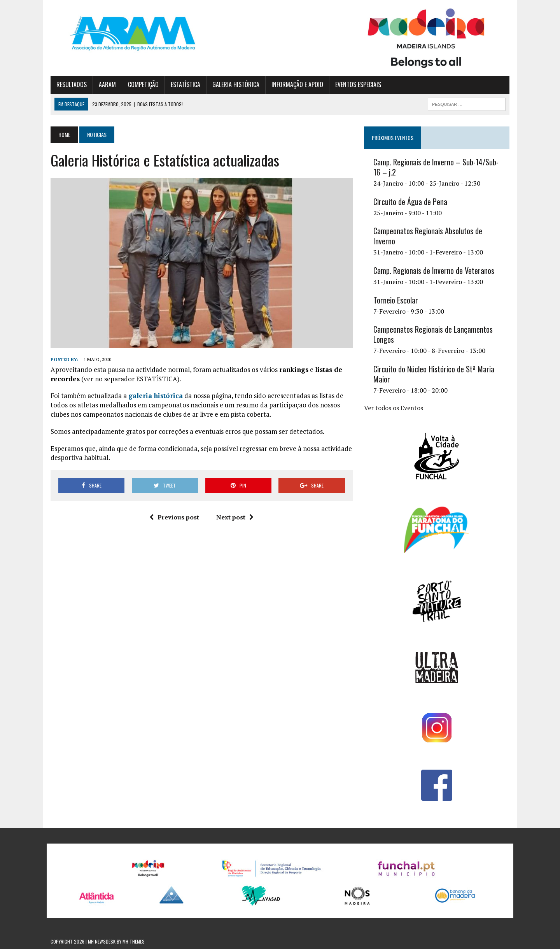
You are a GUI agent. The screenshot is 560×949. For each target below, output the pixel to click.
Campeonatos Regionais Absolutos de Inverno (428, 236)
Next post (235, 517)
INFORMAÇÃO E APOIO (297, 84)
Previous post (174, 517)
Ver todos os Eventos (394, 408)
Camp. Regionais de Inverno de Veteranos (434, 270)
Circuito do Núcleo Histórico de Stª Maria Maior (434, 374)
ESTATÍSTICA (185, 84)
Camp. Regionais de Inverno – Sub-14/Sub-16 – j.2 (436, 167)
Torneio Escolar (396, 300)
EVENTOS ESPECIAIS (358, 84)
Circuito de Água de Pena (410, 202)
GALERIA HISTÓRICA (236, 84)
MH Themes (134, 941)
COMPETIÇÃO (143, 84)
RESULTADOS (72, 84)
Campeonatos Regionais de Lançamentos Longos (433, 334)
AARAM (107, 84)
